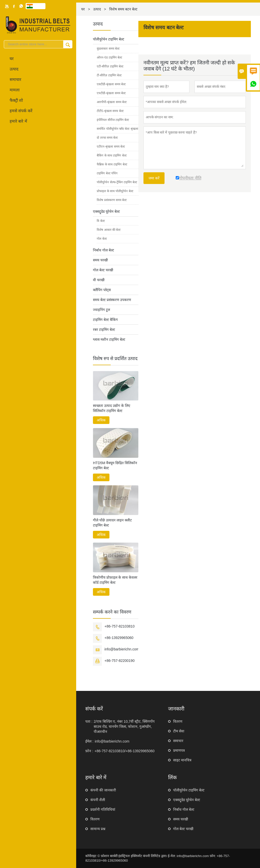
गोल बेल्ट (102, 239)
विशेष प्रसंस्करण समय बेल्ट (112, 200)
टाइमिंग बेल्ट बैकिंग (105, 320)
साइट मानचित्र (182, 760)
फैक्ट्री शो (16, 100)
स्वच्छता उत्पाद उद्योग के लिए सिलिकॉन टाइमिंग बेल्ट (112, 408)
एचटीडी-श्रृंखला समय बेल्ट (111, 93)
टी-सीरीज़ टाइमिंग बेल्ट (109, 75)
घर (12, 59)
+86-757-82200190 (119, 661)
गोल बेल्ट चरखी (103, 270)
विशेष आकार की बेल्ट (109, 230)
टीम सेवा (179, 731)
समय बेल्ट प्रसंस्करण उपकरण (112, 300)
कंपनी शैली (98, 800)
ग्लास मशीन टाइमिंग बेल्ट (109, 339)
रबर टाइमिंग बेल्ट (104, 330)
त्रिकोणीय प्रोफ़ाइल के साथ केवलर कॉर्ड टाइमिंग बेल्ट (115, 580)
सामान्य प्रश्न (98, 829)
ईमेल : (89, 741)
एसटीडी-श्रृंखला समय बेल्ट (111, 84)
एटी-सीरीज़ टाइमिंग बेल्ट (110, 66)
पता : (89, 721)
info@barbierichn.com (122, 649)
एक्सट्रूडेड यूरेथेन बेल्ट (106, 211)
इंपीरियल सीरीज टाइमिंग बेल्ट (113, 120)
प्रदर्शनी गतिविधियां (103, 809)
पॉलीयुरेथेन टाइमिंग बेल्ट (109, 39)
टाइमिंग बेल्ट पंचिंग (107, 173)
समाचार (15, 80)
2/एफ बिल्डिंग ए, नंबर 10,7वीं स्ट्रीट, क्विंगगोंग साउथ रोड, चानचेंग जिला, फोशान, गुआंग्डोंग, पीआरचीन (124, 727)
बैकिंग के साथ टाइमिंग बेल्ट (112, 155)
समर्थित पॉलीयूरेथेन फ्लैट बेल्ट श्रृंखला (117, 129)
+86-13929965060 (119, 638)
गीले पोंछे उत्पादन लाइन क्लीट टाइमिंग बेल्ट (112, 523)
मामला (15, 90)
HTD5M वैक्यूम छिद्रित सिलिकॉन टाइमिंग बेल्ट (115, 465)
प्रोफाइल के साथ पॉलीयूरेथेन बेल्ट (115, 191)
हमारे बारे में (18, 121)
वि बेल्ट (101, 221)
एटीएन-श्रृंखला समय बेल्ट (111, 147)
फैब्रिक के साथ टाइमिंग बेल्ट (112, 164)
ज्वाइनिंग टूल (101, 310)
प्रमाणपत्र (179, 750)
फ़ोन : (89, 751)
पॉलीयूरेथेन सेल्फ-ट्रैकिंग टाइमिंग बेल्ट (117, 182)
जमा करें (154, 178)
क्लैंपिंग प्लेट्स (102, 290)
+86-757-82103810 (119, 626)
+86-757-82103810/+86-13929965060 (125, 751)
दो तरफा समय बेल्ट (107, 138)
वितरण (178, 721)
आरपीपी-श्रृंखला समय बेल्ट (112, 102)
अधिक (101, 420)
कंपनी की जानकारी (103, 790)
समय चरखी (100, 260)
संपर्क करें (94, 709)
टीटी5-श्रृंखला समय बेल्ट (110, 111)
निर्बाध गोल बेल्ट (103, 250)
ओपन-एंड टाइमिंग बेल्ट (109, 58)
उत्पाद (14, 69)
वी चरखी (99, 280)
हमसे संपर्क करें (21, 111)
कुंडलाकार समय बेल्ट (108, 49)
